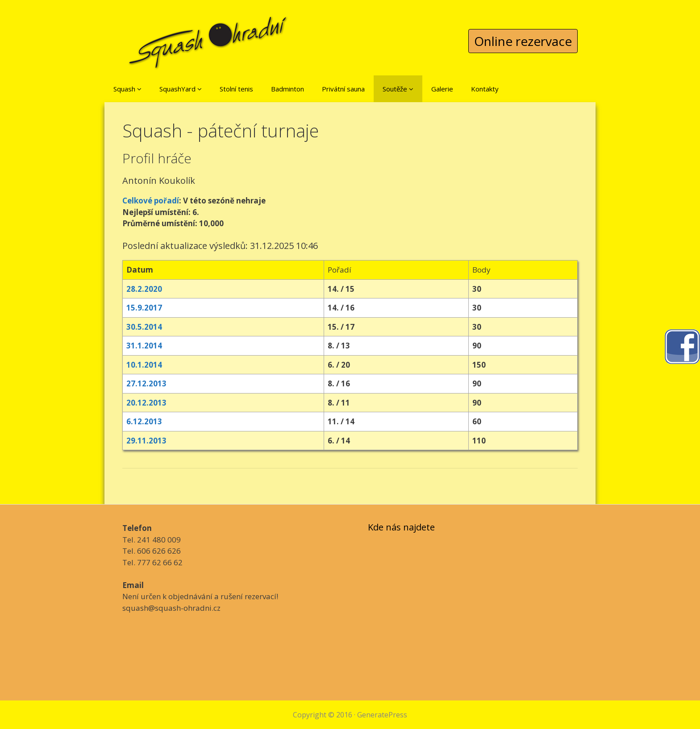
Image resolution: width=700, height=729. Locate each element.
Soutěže (398, 89)
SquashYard (181, 89)
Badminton (287, 89)
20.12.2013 (146, 403)
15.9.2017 (144, 308)
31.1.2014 (144, 346)
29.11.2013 (146, 441)
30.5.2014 (144, 327)
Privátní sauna (343, 89)
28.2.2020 (144, 289)
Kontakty (485, 89)
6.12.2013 (144, 421)
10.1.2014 (144, 365)
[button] (139, 89)
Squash (127, 89)
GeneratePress (382, 715)
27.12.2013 (146, 383)
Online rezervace (523, 41)
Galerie (442, 89)
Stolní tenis (236, 89)
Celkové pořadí (151, 201)
